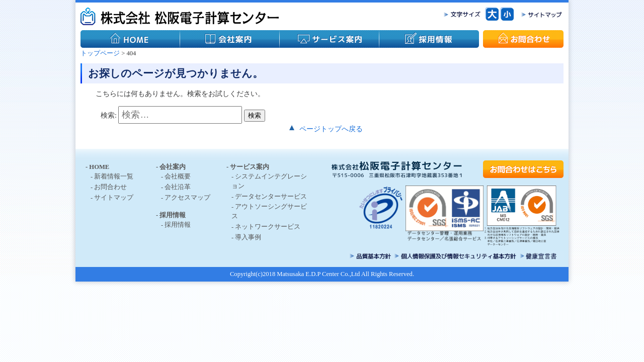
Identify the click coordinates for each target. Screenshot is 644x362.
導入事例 (248, 237)
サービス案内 (250, 167)
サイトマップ (114, 198)
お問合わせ (110, 187)
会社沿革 (178, 187)
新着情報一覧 (114, 176)
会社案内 (173, 167)
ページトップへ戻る (331, 129)
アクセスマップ (187, 198)
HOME (99, 167)
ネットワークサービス (268, 227)
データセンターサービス (271, 197)
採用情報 (173, 215)
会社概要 (178, 176)
